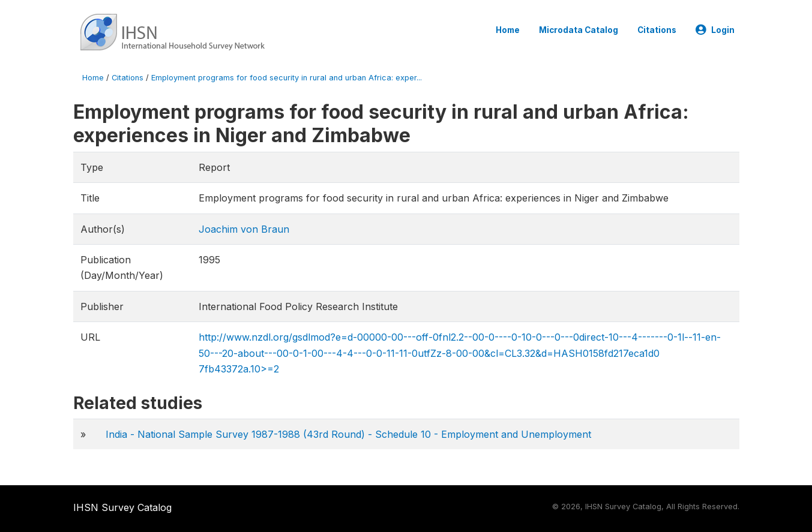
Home (508, 30)
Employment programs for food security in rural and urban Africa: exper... (287, 78)
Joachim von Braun (244, 229)
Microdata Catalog (579, 30)
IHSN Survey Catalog (122, 507)
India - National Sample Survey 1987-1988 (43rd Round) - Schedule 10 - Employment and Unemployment (348, 434)
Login (715, 30)
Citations (657, 30)
